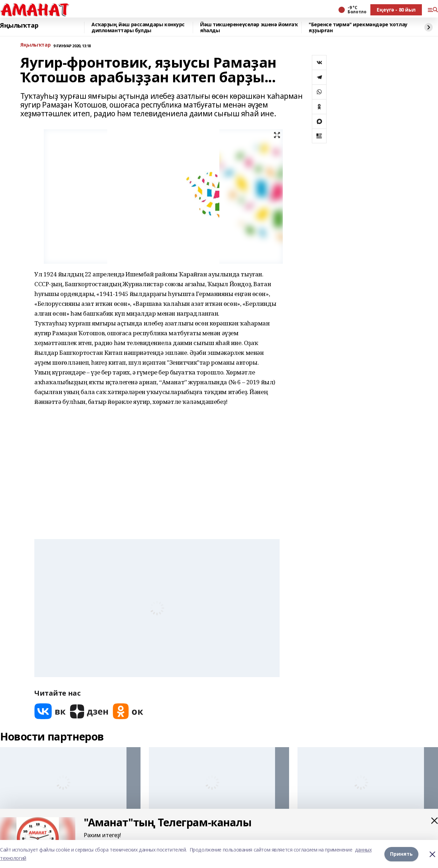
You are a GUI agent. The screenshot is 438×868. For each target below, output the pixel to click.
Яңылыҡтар (19, 26)
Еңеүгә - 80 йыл (396, 10)
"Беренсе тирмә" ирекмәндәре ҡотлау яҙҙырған (358, 27)
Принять (401, 854)
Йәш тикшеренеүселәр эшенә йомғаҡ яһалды (249, 27)
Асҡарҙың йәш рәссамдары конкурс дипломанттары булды (138, 27)
